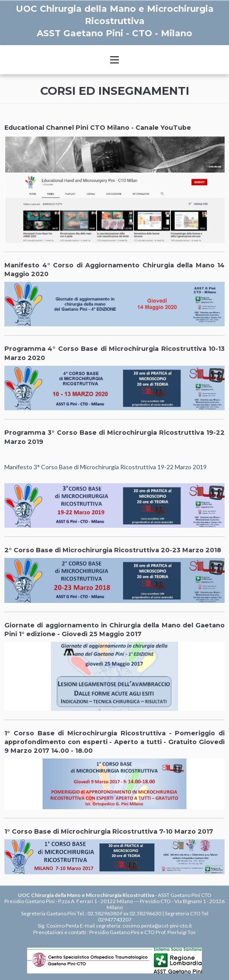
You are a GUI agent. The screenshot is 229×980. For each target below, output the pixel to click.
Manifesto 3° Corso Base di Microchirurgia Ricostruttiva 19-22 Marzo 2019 (106, 467)
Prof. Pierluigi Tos (176, 932)
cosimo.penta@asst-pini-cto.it (157, 926)
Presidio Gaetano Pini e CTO (122, 932)
